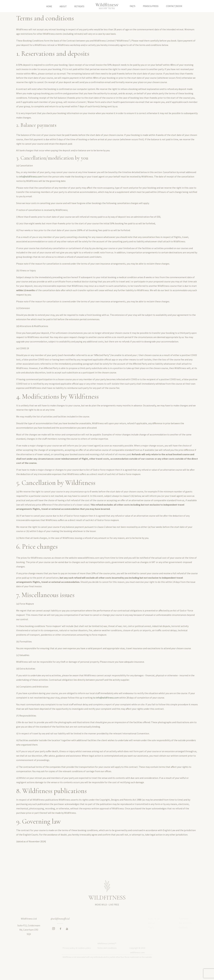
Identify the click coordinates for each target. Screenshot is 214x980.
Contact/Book (174, 6)
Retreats (79, 6)
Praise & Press (151, 6)
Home (49, 6)
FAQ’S (133, 6)
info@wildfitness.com (30, 183)
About (63, 6)
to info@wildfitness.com (106, 704)
